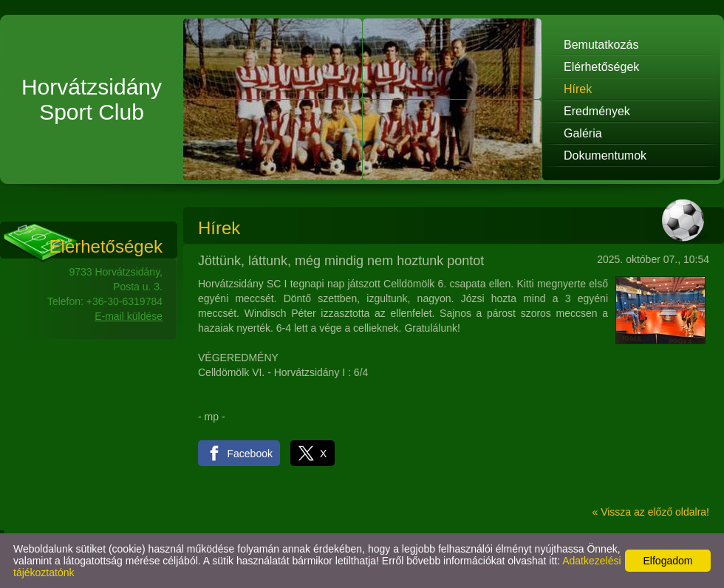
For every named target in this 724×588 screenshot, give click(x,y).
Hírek (578, 89)
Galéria (583, 133)
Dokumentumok (605, 155)
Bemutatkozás (601, 45)
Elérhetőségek (601, 67)
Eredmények (597, 111)
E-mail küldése (129, 316)
